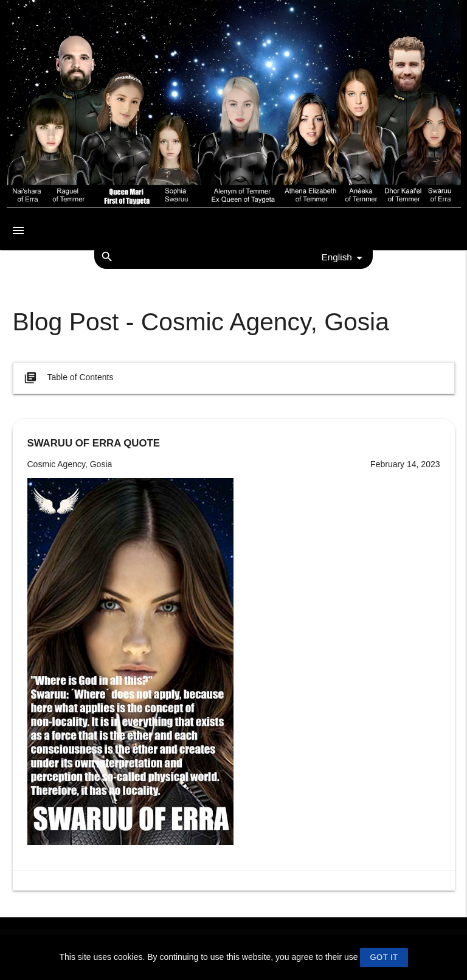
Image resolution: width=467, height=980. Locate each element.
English (344, 258)
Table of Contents (68, 378)
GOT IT (384, 957)
